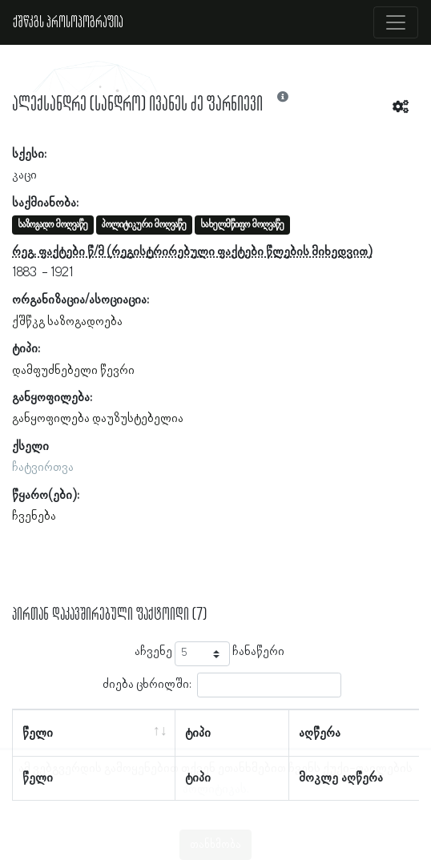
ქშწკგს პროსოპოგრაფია (68, 22)
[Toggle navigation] (396, 22)
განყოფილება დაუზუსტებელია (98, 419)
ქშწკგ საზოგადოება (67, 322)
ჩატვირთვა (43, 468)
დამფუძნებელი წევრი (73, 371)
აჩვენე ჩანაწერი (209, 654)
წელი (38, 733)
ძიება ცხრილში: (222, 685)
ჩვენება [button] (34, 516)
